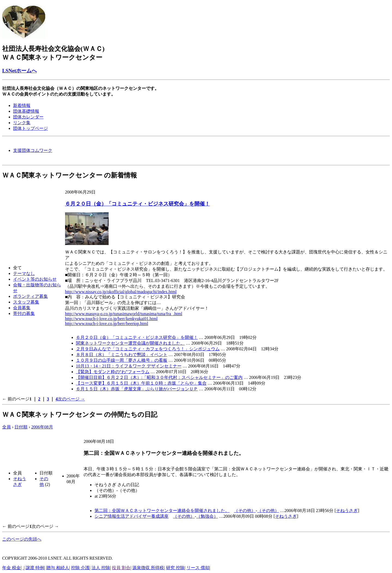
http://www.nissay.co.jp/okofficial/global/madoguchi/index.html (121, 292)
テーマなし (24, 273)
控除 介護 (80, 568)
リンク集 (22, 123)
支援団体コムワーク (33, 150)
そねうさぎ (347, 511)
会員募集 (22, 308)
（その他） (245, 511)
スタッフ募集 (26, 302)
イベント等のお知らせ (35, 279)
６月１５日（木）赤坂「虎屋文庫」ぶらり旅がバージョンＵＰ (137, 389)
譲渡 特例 (35, 568)
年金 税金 (11, 568)
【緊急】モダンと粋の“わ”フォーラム (113, 372)
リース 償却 (198, 568)
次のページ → (71, 399)
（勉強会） (207, 516)
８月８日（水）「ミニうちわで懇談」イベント (122, 355)
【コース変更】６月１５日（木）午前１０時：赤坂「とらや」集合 (141, 383)
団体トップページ (30, 128)
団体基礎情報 (26, 111)
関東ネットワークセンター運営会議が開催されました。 (130, 343)
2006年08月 (42, 427)
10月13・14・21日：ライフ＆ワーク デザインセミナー (129, 366)
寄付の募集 (24, 313)
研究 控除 (175, 568)
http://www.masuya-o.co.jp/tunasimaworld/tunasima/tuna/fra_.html (124, 314)
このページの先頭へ (22, 539)
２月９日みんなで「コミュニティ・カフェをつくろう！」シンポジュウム (148, 349)
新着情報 (22, 105)
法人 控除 (101, 568)
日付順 (21, 427)
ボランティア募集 (30, 296)
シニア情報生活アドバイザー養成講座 (131, 516)
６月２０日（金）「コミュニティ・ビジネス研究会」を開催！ (137, 204)
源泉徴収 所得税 (148, 568)
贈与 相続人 (58, 568)
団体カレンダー (28, 117)
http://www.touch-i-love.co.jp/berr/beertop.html (107, 324)
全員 (7, 427)
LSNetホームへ (19, 71)
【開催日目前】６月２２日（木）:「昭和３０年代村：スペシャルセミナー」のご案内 (159, 377)
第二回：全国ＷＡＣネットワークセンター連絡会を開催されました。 (162, 511)
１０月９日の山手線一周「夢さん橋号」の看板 (122, 360)
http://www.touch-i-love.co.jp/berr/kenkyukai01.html (111, 319)
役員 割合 (121, 568)
